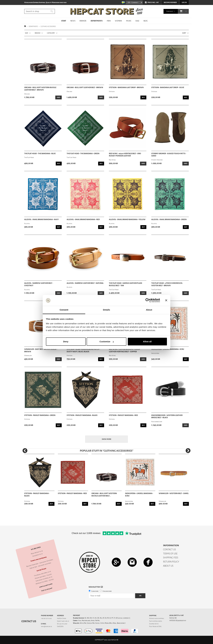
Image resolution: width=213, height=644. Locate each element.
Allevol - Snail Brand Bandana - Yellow (127, 219)
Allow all (147, 341)
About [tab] (149, 310)
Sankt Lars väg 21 (63, 621)
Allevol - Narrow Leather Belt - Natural (85, 283)
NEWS (73, 21)
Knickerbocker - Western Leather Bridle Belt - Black (167, 417)
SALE (137, 21)
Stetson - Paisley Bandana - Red (123, 415)
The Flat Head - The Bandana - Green (83, 154)
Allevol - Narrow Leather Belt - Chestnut (39, 284)
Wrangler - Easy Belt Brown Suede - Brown (41, 350)
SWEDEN (60, 626)
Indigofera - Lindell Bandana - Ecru (168, 349)
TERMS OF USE (170, 554)
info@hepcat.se (46, 626)
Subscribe (95, 591)
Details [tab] (106, 310)
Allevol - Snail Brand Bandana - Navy (41, 219)
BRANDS (83, 21)
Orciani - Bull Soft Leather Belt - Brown (85, 87)
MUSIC (129, 21)
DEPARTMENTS (97, 21)
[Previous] (25, 451)
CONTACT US (169, 549)
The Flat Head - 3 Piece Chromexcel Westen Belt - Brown (167, 284)
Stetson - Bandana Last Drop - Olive (168, 87)
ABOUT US (168, 566)
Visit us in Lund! (47, 589)
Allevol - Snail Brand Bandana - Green (169, 219)
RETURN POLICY (171, 562)
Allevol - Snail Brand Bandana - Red (83, 219)
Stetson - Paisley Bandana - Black (82, 415)
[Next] (188, 451)
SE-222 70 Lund (62, 624)
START (64, 21)
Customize (107, 341)
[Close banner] (166, 300)
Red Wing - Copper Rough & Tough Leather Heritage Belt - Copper (124, 350)
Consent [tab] (64, 310)
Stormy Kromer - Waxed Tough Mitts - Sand (169, 155)
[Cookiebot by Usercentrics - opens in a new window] (148, 300)
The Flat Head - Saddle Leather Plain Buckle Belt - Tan (126, 284)
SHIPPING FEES (171, 558)
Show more (106, 439)
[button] (181, 11)
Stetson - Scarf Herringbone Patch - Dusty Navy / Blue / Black (83, 350)
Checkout (170, 11)
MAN (109, 21)
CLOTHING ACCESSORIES (48, 26)
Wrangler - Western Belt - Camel (174, 493)
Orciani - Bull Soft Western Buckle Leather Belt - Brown (40, 89)
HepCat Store (62, 618)
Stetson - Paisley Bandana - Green (40, 415)
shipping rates (157, 621)
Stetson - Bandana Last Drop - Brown (126, 87)
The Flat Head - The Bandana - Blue (40, 154)
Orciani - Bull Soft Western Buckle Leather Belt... (104, 495)
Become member (170, 2)
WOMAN (118, 21)
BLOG (145, 21)
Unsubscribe (107, 591)
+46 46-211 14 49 (46, 618)
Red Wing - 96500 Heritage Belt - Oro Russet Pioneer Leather (125, 155)
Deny (66, 341)
